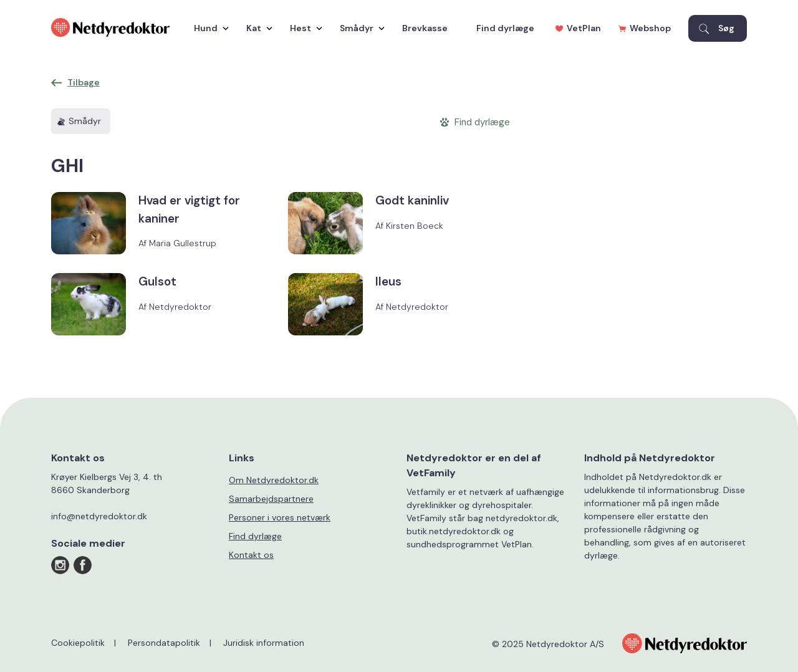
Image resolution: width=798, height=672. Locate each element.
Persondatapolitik (164, 643)
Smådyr (359, 28)
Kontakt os (251, 555)
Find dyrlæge (505, 28)
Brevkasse (425, 28)
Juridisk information (264, 643)
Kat (256, 28)
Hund (208, 28)
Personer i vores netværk (280, 517)
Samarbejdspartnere (271, 499)
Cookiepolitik (78, 643)
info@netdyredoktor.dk (99, 516)
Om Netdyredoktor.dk (274, 480)
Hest (303, 28)
